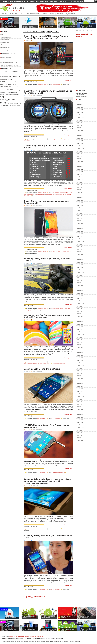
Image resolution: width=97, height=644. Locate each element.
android (4, 72)
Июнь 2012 (79, 435)
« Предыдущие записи (34, 596)
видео (17, 97)
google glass (3, 79)
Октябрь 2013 (80, 394)
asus (2, 77)
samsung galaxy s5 (5, 94)
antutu (16, 74)
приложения (40, 1)
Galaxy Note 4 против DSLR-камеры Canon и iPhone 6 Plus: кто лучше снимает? (46, 37)
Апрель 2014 (80, 378)
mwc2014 (15, 84)
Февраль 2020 (80, 198)
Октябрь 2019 (80, 208)
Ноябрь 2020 (80, 174)
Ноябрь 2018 (80, 236)
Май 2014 (79, 376)
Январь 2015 (80, 355)
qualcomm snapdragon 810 (57, 252)
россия (19, 105)
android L (6, 74)
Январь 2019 (80, 231)
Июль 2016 (79, 309)
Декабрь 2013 (80, 389)
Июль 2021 (79, 154)
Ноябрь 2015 (80, 329)
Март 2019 (79, 226)
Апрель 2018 (80, 254)
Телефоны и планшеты (33, 14)
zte (15, 97)
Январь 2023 (80, 107)
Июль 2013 (79, 402)
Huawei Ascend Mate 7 (64, 193)
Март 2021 (79, 164)
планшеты (62, 1)
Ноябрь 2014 (80, 360)
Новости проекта (5, 40)
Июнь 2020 (79, 187)
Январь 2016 (80, 324)
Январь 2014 (80, 386)
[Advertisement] (84, 64)
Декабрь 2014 (80, 358)
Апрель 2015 (80, 347)
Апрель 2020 (80, 192)
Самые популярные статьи (7, 60)
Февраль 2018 (80, 260)
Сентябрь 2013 (80, 397)
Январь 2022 (80, 138)
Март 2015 (79, 350)
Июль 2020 (79, 185)
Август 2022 (80, 120)
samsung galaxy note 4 (56, 84)
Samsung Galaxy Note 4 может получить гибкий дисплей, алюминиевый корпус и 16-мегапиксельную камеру (47, 481)
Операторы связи (5, 42)
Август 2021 (80, 151)
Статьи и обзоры (5, 50)
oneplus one (14, 87)
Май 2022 (79, 128)
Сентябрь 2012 (80, 428)
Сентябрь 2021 (80, 149)
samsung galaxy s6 (15, 94)
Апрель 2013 (80, 409)
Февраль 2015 (80, 353)
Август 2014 (80, 368)
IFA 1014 (53, 472)
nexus (2, 87)
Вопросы (60, 14)
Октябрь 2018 (80, 239)
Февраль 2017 (80, 291)
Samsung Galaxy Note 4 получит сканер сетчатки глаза (48, 536)
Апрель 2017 (80, 285)
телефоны (53, 1)
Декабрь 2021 (80, 141)
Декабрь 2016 (80, 296)
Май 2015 (79, 345)
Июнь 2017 (79, 280)
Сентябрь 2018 (80, 242)
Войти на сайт (77, 1)
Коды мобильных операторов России (10, 65)
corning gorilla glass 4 (55, 308)
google (17, 76)
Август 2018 (80, 244)
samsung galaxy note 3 (65, 362)
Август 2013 (80, 399)
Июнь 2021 (79, 156)
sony (2, 96)
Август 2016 (80, 306)
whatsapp (6, 97)
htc (15, 79)
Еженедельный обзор (85, 34)
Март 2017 (79, 288)
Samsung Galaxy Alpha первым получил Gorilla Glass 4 (47, 260)
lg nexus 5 (3, 84)
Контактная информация (36, 637)
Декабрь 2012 (80, 420)
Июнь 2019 (79, 218)
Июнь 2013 (79, 404)
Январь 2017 (80, 293)
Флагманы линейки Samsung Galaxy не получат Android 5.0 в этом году (48, 316)
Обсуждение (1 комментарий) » (60, 364)
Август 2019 (80, 213)
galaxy (12, 76)
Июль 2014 (79, 371)
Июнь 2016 (79, 311)
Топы (45, 14)
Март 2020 (79, 195)
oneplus (9, 87)
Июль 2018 (79, 247)
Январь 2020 (80, 200)
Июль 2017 (79, 278)
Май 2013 (79, 407)
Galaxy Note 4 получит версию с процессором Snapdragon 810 (47, 202)
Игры (22, 14)
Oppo (18, 87)
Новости (4, 14)
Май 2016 (79, 314)
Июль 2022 (79, 123)
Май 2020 (79, 190)
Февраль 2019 (80, 229)
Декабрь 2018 (80, 234)
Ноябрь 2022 (80, 112)
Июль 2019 (79, 216)
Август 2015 (80, 337)
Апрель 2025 (80, 102)
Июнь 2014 (79, 373)
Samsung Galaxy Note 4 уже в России (42, 369)
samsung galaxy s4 (12, 92)
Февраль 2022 (80, 136)
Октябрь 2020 (80, 177)
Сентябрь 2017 (80, 273)
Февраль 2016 (80, 322)
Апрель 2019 (80, 223)
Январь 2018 (80, 262)
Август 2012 (80, 430)
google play (9, 79)
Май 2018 (79, 252)
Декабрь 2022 (80, 110)
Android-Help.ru (13, 637)
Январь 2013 (80, 417)
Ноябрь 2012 (80, 422)
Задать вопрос (70, 14)
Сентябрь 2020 (80, 180)
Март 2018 (79, 257)
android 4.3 (10, 72)
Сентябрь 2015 (80, 335)
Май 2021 (79, 159)
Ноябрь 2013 (80, 391)
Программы (13, 14)
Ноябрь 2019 (80, 205)
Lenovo (12, 82)
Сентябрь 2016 (80, 304)
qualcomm (3, 90)
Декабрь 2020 (80, 172)
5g (1, 72)
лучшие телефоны (12, 105)
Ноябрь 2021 (80, 143)
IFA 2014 (8, 82)
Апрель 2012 (80, 440)
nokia (6, 87)
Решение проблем (5, 47)
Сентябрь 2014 (80, 366)
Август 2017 (80, 275)
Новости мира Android (6, 37)
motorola (9, 84)
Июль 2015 (79, 340)
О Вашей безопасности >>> (82, 96)
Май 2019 (79, 221)
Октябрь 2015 (80, 332)
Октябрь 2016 (80, 301)
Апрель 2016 (80, 316)
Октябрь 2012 (80, 425)
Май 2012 (79, 438)
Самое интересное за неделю (14, 1)
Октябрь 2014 (80, 363)
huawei (3, 82)
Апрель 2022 (80, 130)
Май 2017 (79, 283)
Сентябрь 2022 (80, 118)
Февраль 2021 (80, 167)
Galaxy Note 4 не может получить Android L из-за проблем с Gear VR (48, 92)
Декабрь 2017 (80, 265)
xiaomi (11, 97)
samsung (10, 89)
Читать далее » (68, 80)
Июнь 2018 (79, 249)
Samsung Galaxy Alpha (41, 194)
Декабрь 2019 (80, 203)
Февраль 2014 (80, 384)
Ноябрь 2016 (80, 298)
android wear (11, 74)
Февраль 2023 (80, 105)
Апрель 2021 (80, 161)
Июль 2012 (79, 433)
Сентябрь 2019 (80, 211)
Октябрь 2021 (80, 146)
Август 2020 (80, 182)
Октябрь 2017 (80, 270)
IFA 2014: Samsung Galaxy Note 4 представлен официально (47, 426)
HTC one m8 (57, 193)
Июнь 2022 (79, 125)
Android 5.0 (53, 362)
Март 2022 (79, 133)
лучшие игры (13, 103)
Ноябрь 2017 (80, 267)
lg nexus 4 (18, 82)
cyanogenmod (6, 77)
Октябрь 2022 (80, 115)
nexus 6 (28, 194)
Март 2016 (79, 319)
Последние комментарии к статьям (9, 63)
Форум (52, 14)
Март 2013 (79, 412)
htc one (18, 79)
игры (47, 1)
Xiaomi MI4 (66, 194)
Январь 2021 (80, 169)
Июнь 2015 (79, 342)
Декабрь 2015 (80, 327)
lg (15, 82)
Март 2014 (79, 381)
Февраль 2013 (80, 415)
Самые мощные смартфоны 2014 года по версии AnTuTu (48, 147)
